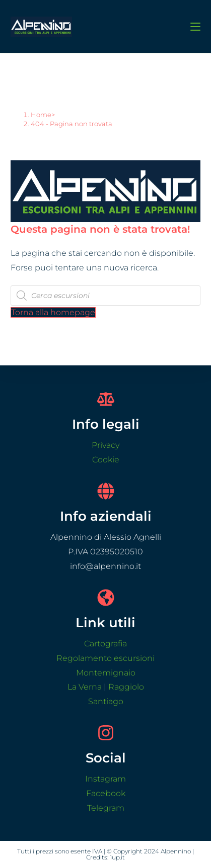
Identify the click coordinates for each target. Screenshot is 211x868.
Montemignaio (106, 673)
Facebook (106, 793)
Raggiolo (126, 687)
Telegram (106, 808)
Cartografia (105, 644)
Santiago (106, 701)
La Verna (85, 687)
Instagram (105, 779)
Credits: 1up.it (105, 857)
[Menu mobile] (192, 26)
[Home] (41, 115)
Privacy (105, 445)
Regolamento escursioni (105, 658)
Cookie (106, 460)
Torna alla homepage (53, 312)
